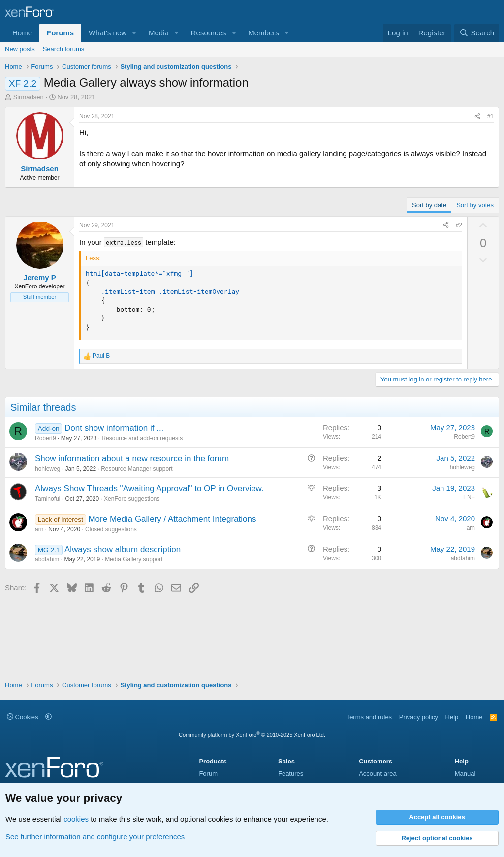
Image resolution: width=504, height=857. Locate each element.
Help (452, 717)
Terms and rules (369, 717)
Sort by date (429, 205)
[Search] (477, 33)
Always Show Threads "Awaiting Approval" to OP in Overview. (149, 489)
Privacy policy (419, 717)
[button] (134, 33)
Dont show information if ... (114, 428)
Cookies (23, 717)
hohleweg (47, 469)
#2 (459, 225)
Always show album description (123, 550)
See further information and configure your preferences (95, 837)
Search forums (64, 49)
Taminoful (47, 499)
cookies (76, 819)
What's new (108, 33)
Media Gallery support (134, 559)
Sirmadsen (29, 97)
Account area (378, 774)
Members (264, 33)
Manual (465, 774)
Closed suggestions (111, 529)
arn (39, 529)
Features (291, 774)
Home (22, 33)
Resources (209, 33)
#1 (490, 116)
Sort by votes (475, 205)
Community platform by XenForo (252, 735)
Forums (60, 33)
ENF (469, 497)
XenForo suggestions (132, 499)
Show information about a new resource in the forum (132, 459)
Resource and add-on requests (142, 438)
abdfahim (47, 559)
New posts (20, 49)
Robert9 (46, 438)
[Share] (477, 116)
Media (159, 33)
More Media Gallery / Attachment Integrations (172, 519)
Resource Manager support (137, 469)
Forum (208, 774)
